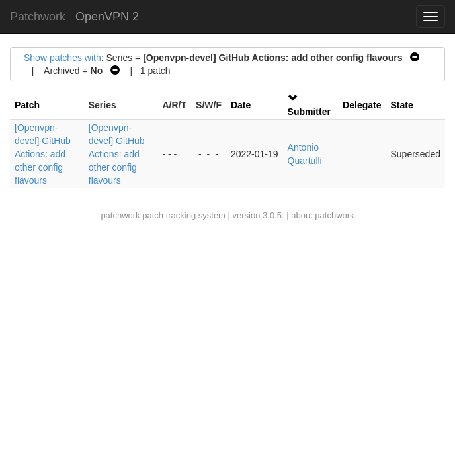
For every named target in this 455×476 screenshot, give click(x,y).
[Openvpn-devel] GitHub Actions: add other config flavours (43, 154)
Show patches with (62, 58)
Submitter (309, 112)
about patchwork (322, 215)
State (401, 105)
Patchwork (38, 17)
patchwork (120, 215)
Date (241, 105)
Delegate (362, 105)
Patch (27, 105)
